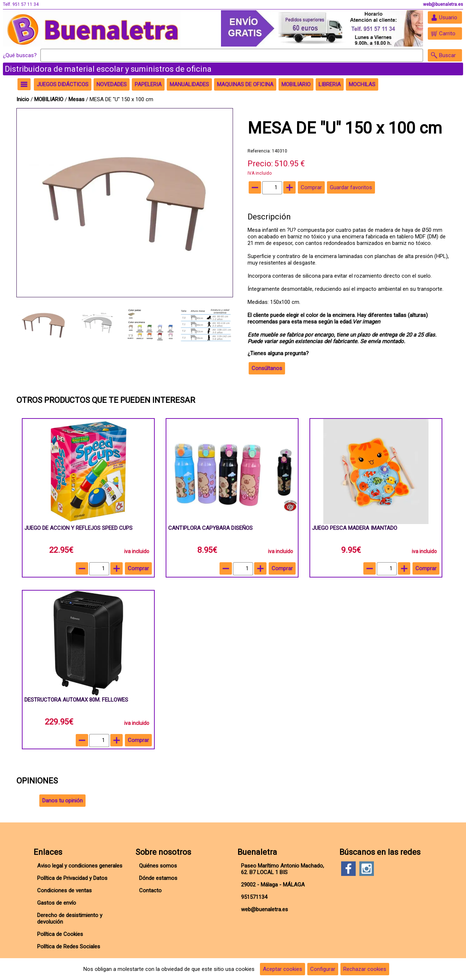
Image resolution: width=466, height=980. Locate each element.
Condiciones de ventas (64, 890)
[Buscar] (232, 55)
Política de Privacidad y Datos (72, 878)
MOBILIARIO (49, 99)
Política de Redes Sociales (69, 947)
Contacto (150, 890)
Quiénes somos (158, 866)
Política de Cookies (60, 934)
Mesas (76, 99)
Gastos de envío (57, 903)
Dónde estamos (158, 878)
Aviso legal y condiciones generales (80, 866)
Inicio (23, 99)
